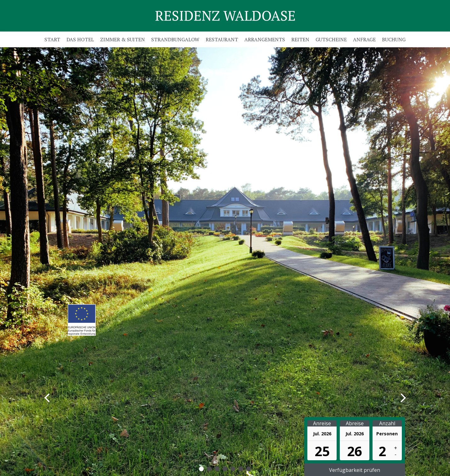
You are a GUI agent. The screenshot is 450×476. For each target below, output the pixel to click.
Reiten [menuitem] (300, 39)
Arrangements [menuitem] (265, 39)
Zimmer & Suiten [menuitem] (122, 39)
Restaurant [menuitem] (222, 39)
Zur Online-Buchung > (79, 277)
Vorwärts (390, 397)
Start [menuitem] (52, 39)
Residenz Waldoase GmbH (225, 16)
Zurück (60, 397)
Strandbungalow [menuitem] (175, 39)
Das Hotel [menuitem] (80, 39)
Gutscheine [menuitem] (331, 39)
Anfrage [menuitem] (364, 39)
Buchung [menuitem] (394, 39)
